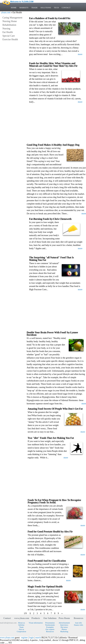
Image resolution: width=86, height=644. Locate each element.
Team (21, 627)
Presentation (50, 623)
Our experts (50, 629)
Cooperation (21, 631)
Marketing (64, 631)
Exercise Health (10, 39)
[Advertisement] (56, 125)
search (38, 638)
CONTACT (66, 8)
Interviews (64, 625)
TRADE (34, 8)
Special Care (9, 36)
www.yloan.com (7, 638)
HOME (14, 8)
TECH (56, 8)
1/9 (25, 613)
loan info (78, 623)
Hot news (64, 627)
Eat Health (8, 32)
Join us (21, 629)
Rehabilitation (9, 25)
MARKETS (24, 8)
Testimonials (50, 625)
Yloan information (36, 623)
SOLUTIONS (46, 8)
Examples (50, 627)
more (80, 54)
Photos (64, 629)
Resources (50, 631)
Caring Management (12, 18)
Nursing (6, 28)
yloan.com (6, 12)
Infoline (21, 625)
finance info (79, 625)
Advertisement (64, 623)
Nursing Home (10, 21)
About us (21, 623)
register (24, 638)
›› (62, 613)
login (31, 638)
